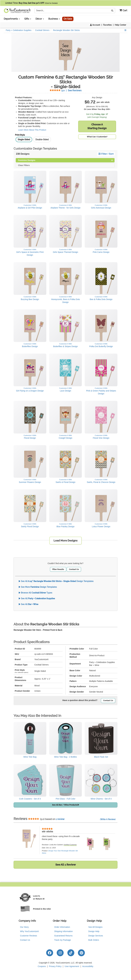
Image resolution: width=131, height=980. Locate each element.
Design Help (94, 931)
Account (95, 25)
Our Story (24, 927)
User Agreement (72, 966)
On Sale (68, 19)
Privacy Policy (55, 966)
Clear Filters (24, 165)
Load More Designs (65, 541)
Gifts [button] (28, 19)
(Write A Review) (108, 819)
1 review (60, 819)
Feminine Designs (65, 160)
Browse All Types (35, 593)
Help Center (120, 25)
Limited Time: (31, 3)
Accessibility (88, 966)
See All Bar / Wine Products (66, 805)
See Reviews (66, 90)
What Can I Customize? (97, 137)
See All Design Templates (56, 581)
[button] (122, 11)
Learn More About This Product (32, 130)
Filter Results (58, 569)
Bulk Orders (94, 940)
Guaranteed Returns (63, 936)
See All (37, 598)
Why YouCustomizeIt (29, 931)
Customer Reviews (28, 936)
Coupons (42, 966)
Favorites (107, 25)
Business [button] (54, 19)
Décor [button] (40, 19)
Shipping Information (63, 931)
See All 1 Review (66, 865)
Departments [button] (12, 19)
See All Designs (95, 927)
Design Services (96, 936)
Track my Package (63, 940)
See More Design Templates (38, 587)
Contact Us (74, 569)
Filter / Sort (106, 154)
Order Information (62, 927)
